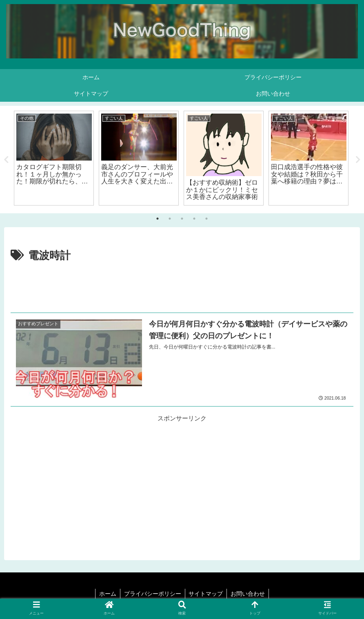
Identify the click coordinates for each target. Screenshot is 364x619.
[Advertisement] (182, 288)
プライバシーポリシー (152, 594)
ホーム (107, 594)
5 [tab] (206, 219)
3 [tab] (182, 219)
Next (358, 160)
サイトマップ (206, 594)
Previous (6, 160)
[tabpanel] (54, 158)
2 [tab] (170, 219)
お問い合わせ (249, 594)
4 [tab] (194, 219)
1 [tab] (158, 219)
